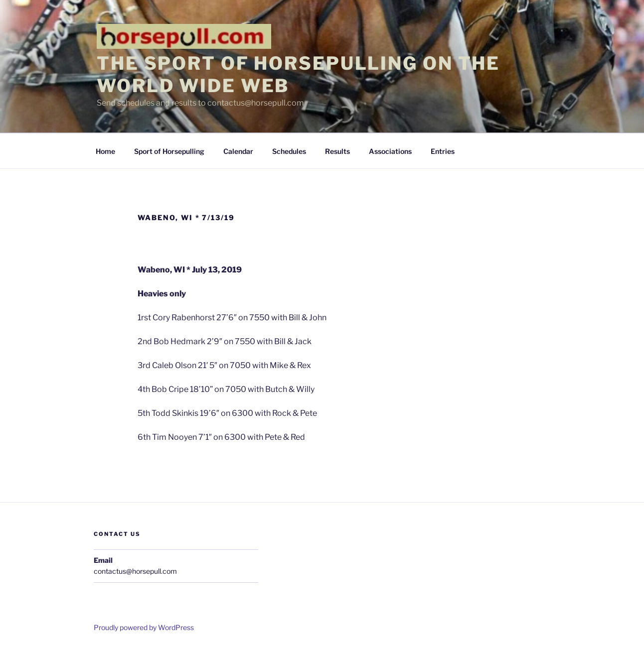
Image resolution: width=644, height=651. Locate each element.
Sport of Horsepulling (169, 151)
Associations (390, 151)
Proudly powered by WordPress (144, 627)
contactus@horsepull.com (135, 571)
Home (105, 151)
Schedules (289, 151)
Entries (443, 151)
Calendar (238, 151)
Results (337, 151)
